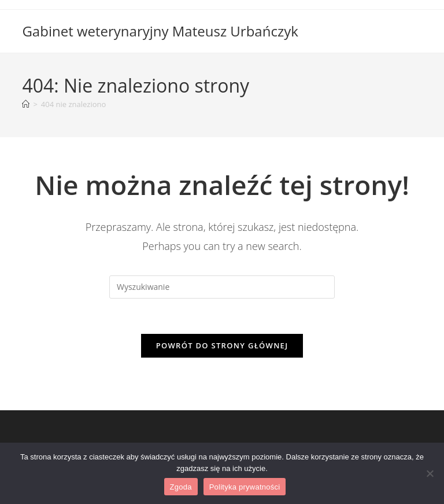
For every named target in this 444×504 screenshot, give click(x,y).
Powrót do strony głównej (222, 345)
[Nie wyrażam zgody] (430, 473)
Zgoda (181, 487)
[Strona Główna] (26, 104)
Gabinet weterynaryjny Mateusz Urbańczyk (160, 31)
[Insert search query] (222, 287)
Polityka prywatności (245, 487)
